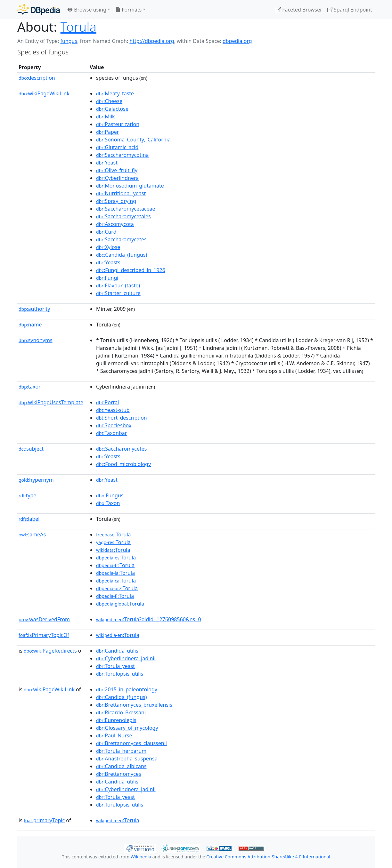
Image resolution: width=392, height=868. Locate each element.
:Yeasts (108, 262)
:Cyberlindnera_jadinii (126, 658)
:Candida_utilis (117, 651)
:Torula (114, 534)
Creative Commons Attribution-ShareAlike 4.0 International (268, 857)
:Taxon (108, 503)
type (28, 495)
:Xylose (108, 247)
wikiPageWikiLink (44, 93)
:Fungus (110, 495)
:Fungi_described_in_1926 (131, 270)
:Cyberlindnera (117, 178)
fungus (69, 41)
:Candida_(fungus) (122, 255)
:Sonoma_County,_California (133, 140)
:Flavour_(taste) (118, 285)
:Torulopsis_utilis (120, 674)
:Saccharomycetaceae (126, 209)
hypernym (36, 480)
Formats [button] (128, 10)
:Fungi (107, 278)
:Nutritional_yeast (121, 193)
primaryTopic (44, 820)
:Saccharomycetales (123, 216)
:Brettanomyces (119, 774)
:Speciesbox (114, 425)
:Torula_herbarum (121, 751)
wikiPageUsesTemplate (51, 402)
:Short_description (122, 418)
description (37, 78)
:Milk (106, 117)
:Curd (106, 232)
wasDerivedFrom (44, 619)
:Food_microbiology (123, 464)
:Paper (107, 132)
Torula (78, 27)
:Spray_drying (116, 201)
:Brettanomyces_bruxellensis (134, 705)
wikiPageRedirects (50, 651)
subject (31, 449)
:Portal (107, 402)
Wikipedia (141, 857)
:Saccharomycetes (121, 239)
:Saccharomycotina (122, 155)
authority (34, 309)
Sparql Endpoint (350, 10)
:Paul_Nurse (114, 735)
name (30, 325)
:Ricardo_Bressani (121, 712)
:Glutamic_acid (117, 147)
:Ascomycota (115, 224)
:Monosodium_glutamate (130, 186)
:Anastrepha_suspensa (127, 759)
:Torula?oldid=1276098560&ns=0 (149, 619)
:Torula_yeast (115, 666)
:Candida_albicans (121, 766)
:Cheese (109, 101)
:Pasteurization (118, 124)
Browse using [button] (87, 10)
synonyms (36, 340)
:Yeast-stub (113, 410)
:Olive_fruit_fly (117, 170)
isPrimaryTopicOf (44, 635)
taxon (30, 387)
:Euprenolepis (116, 720)
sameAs (32, 534)
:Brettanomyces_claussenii (131, 743)
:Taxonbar (111, 433)
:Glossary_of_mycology (127, 728)
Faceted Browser (299, 10)
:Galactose (112, 109)
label (29, 519)
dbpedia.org (237, 41)
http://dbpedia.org (152, 41)
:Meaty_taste (115, 93)
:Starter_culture (118, 293)
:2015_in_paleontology (127, 689)
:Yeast (107, 163)
